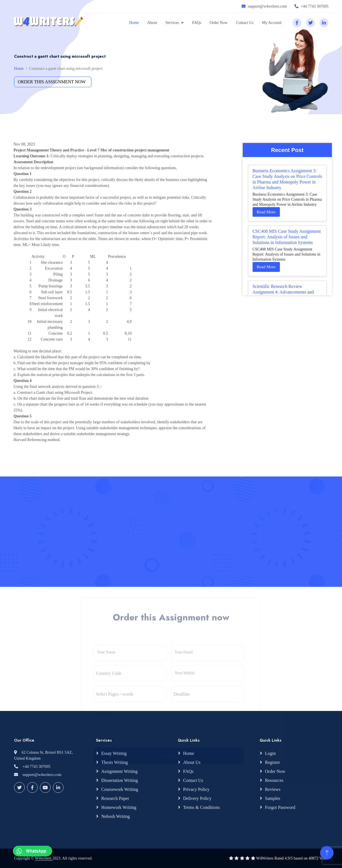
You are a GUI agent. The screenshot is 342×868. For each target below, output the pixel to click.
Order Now (218, 23)
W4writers (44, 858)
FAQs (197, 23)
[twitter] (310, 23)
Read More (266, 212)
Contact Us (245, 23)
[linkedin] (324, 23)
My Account (272, 23)
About (152, 23)
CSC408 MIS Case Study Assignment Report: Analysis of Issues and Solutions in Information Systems (287, 237)
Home (134, 23)
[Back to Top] (327, 853)
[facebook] (297, 23)
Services (172, 23)
